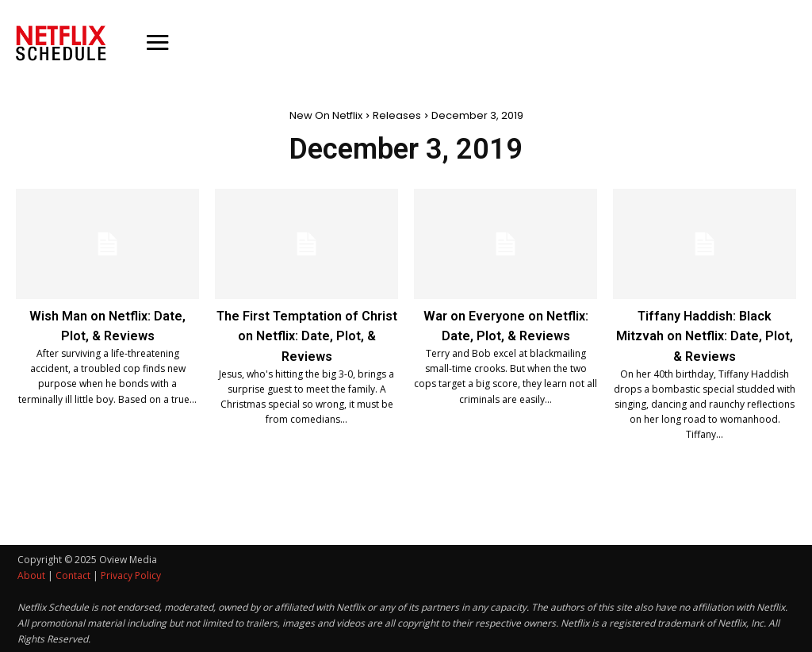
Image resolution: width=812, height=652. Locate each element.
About (31, 574)
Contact (73, 574)
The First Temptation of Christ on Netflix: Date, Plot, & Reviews (306, 335)
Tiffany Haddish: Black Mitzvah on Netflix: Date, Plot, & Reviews (705, 335)
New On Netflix (326, 115)
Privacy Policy (131, 574)
